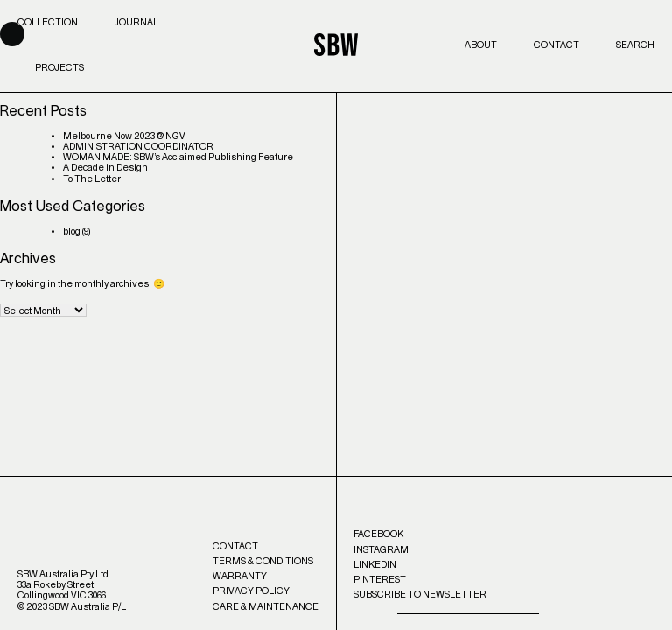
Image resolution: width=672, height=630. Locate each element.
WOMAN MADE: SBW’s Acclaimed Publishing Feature (178, 157)
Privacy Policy (251, 591)
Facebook (378, 534)
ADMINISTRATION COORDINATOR (138, 147)
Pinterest (380, 580)
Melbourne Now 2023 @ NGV (124, 136)
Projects (59, 68)
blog (72, 231)
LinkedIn (375, 565)
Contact (556, 45)
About (481, 45)
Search (635, 45)
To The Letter (92, 179)
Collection (48, 22)
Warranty (240, 576)
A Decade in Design (105, 168)
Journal (136, 22)
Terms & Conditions (263, 561)
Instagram (381, 550)
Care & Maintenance (266, 607)
